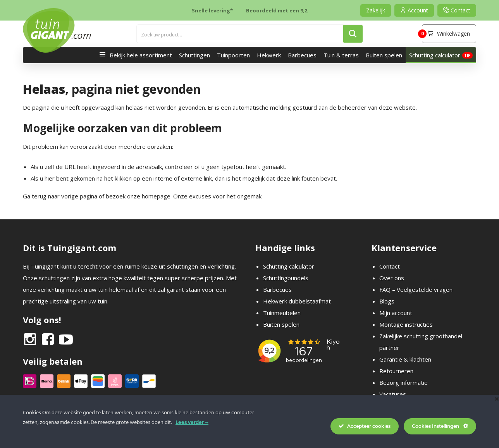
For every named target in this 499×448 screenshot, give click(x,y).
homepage (156, 196)
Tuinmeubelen (282, 313)
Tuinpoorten (233, 55)
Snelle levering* (212, 10)
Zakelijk (376, 10)
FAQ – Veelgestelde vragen (416, 289)
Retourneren (396, 371)
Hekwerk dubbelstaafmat (297, 301)
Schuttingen (194, 55)
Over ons (392, 278)
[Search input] (240, 34)
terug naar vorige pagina (65, 196)
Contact (390, 266)
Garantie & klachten (405, 359)
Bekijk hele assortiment (134, 55)
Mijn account (396, 313)
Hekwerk (269, 55)
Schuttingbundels (286, 278)
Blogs (387, 301)
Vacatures (393, 394)
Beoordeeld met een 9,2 (277, 10)
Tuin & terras (341, 55)
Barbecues (302, 55)
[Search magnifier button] (353, 34)
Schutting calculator (435, 55)
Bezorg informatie (404, 383)
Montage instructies (406, 324)
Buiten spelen (384, 55)
